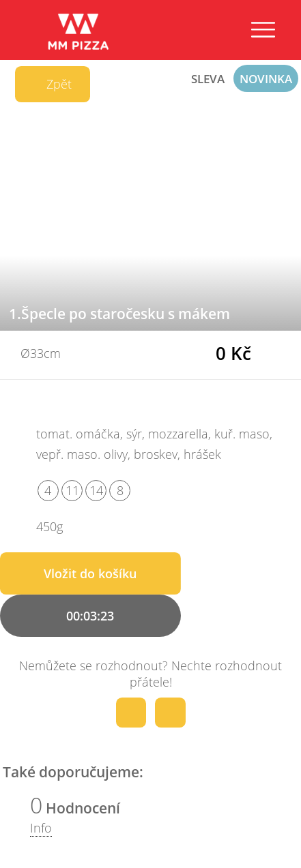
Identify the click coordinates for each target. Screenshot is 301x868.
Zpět (50, 84)
